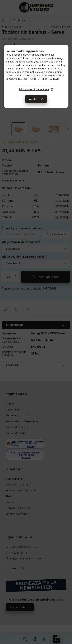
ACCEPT (34, 99)
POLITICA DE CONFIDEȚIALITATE (41, 79)
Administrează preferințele (34, 89)
